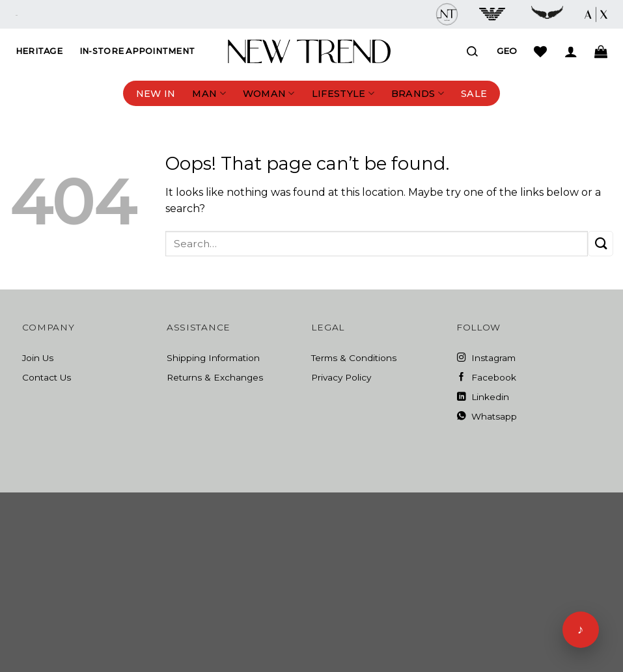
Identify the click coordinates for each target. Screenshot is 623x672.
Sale (474, 94)
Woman (269, 93)
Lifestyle (343, 93)
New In (156, 94)
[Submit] (601, 244)
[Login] (571, 51)
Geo (507, 51)
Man (209, 93)
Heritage (39, 51)
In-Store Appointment (137, 51)
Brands (418, 93)
